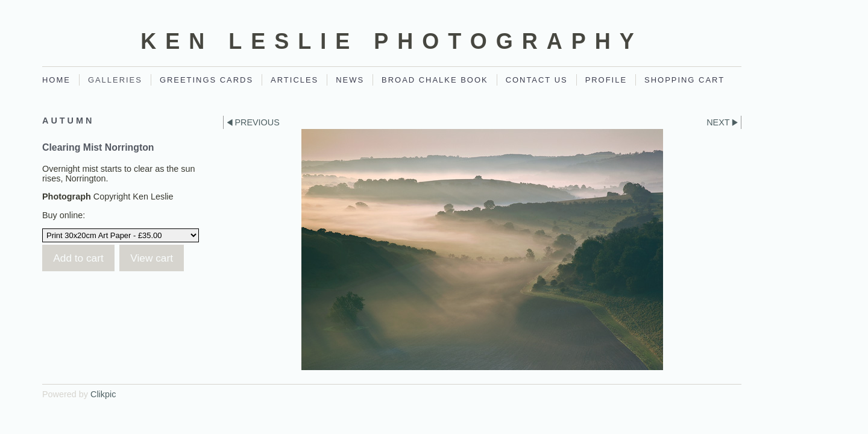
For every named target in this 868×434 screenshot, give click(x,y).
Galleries (115, 80)
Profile (606, 80)
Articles (294, 80)
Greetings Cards (206, 80)
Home (56, 80)
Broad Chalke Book (435, 80)
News (350, 80)
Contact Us (537, 80)
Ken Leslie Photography (392, 41)
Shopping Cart (684, 80)
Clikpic (103, 394)
